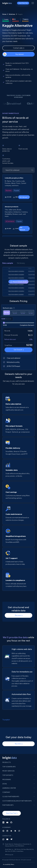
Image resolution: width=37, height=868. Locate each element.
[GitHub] (11, 822)
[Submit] (32, 170)
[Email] (7, 839)
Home (4, 14)
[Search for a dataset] (17, 170)
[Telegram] (11, 839)
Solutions (12, 14)
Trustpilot (6, 720)
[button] (12, 813)
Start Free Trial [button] (23, 3)
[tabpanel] (18, 282)
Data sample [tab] (8, 263)
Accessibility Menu (9, 864)
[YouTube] (7, 822)
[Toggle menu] (33, 3)
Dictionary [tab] (21, 263)
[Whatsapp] (3, 839)
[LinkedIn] (3, 822)
